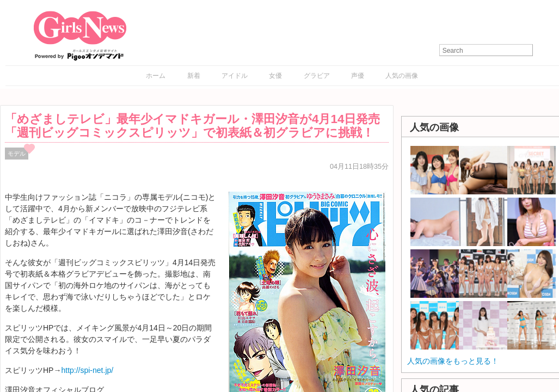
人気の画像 (402, 76)
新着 (194, 76)
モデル (17, 154)
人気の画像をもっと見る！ (453, 361)
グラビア (317, 76)
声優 (358, 76)
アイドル (235, 76)
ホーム (156, 76)
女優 (275, 76)
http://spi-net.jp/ (87, 370)
